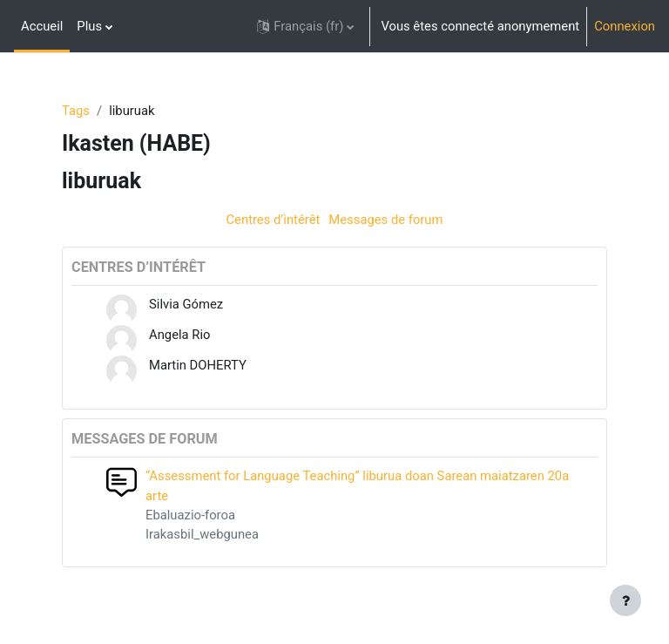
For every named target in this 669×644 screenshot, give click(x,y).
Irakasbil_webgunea (202, 534)
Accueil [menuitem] (42, 26)
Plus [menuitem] (89, 26)
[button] (305, 26)
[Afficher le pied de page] (625, 600)
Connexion (625, 26)
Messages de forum (385, 220)
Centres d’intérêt (273, 220)
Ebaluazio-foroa (190, 515)
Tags (76, 111)
